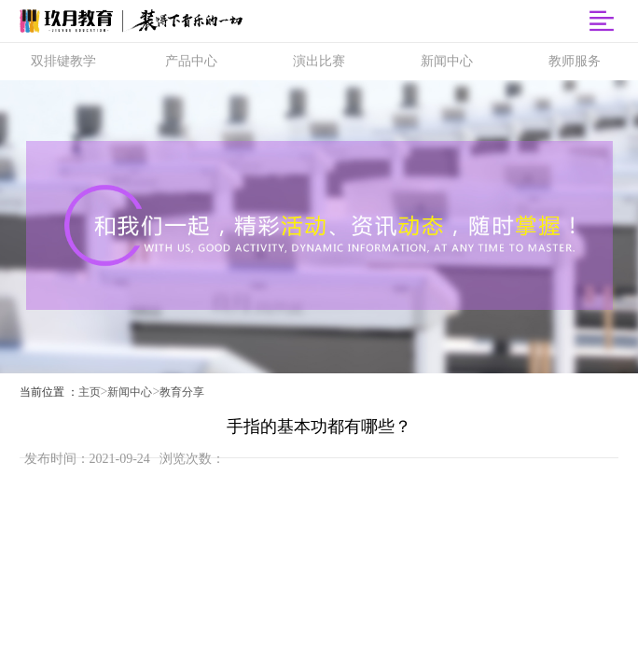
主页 (90, 392)
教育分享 (182, 392)
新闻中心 (130, 392)
